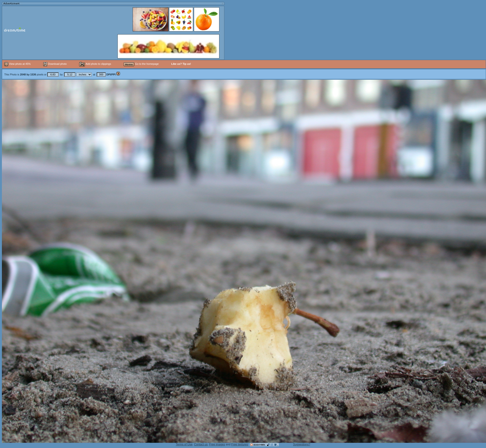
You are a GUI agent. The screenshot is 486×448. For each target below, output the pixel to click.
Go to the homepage (141, 64)
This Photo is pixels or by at (60, 74)
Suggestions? (302, 444)
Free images (217, 444)
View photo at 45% (18, 64)
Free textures (240, 444)
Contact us (201, 444)
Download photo (55, 64)
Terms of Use (184, 444)
